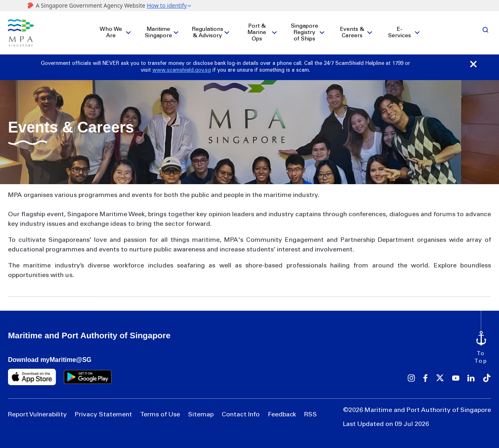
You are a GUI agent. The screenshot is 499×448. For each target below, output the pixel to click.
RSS (311, 415)
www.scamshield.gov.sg (182, 71)
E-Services (400, 33)
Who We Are (111, 33)
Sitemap (201, 415)
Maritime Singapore (158, 33)
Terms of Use (160, 415)
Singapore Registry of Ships (305, 33)
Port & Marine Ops (257, 33)
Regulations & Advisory (208, 33)
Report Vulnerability (37, 415)
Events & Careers (352, 33)
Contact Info (241, 415)
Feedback (282, 415)
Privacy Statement (103, 415)
